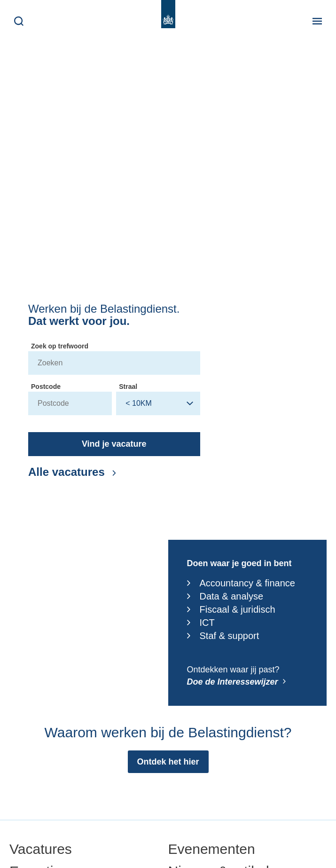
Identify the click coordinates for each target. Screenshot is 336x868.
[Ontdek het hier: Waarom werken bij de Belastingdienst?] (168, 762)
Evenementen (212, 849)
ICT (201, 623)
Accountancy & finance (241, 583)
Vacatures (41, 849)
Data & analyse (225, 596)
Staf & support (223, 636)
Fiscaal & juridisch (231, 609)
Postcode (46, 387)
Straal (128, 387)
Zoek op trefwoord (60, 346)
